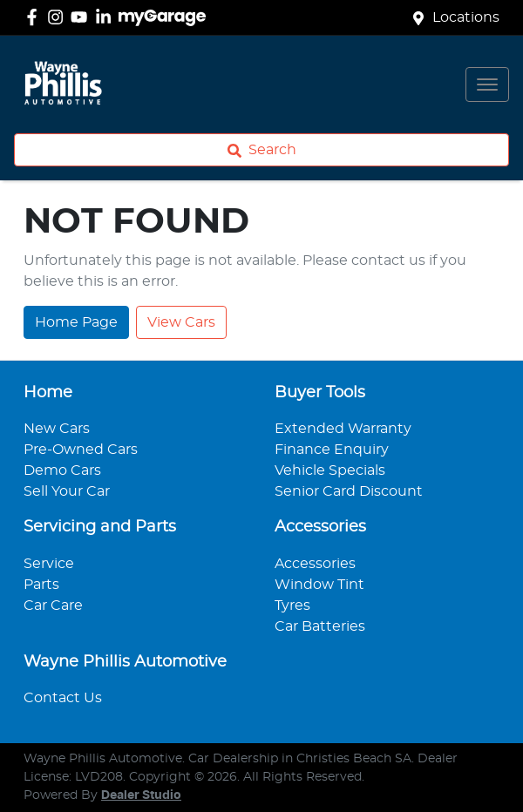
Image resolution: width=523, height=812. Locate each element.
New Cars (57, 429)
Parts (41, 585)
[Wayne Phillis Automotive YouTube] (82, 17)
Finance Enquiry (332, 450)
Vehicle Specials (330, 470)
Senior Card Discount (349, 491)
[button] (487, 85)
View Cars (181, 322)
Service (49, 564)
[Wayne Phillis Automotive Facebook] (35, 17)
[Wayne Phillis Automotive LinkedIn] (107, 17)
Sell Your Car (67, 491)
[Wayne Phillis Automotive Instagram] (59, 17)
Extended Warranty (343, 429)
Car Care (53, 606)
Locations (466, 17)
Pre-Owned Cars (81, 450)
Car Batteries (320, 626)
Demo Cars (62, 470)
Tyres (292, 606)
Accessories (315, 564)
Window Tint (319, 585)
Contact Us (63, 698)
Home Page (76, 322)
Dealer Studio (141, 795)
